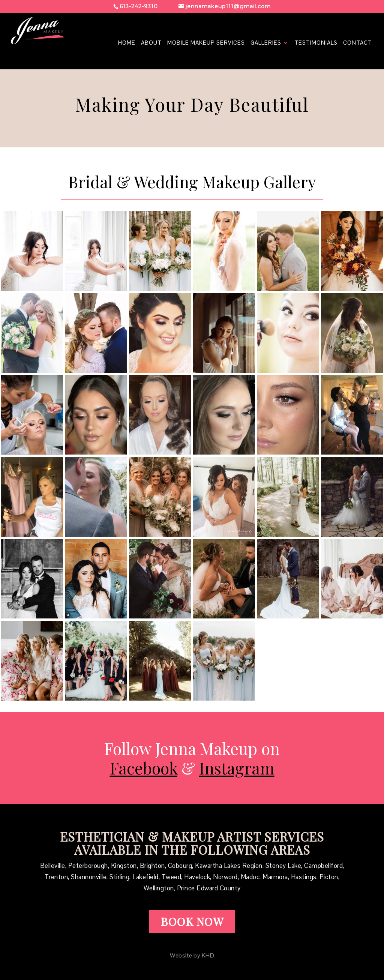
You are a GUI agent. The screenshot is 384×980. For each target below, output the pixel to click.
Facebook (144, 768)
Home (127, 43)
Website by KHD (192, 955)
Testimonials (316, 43)
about (151, 43)
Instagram (237, 768)
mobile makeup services (206, 43)
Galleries (266, 43)
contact (358, 43)
